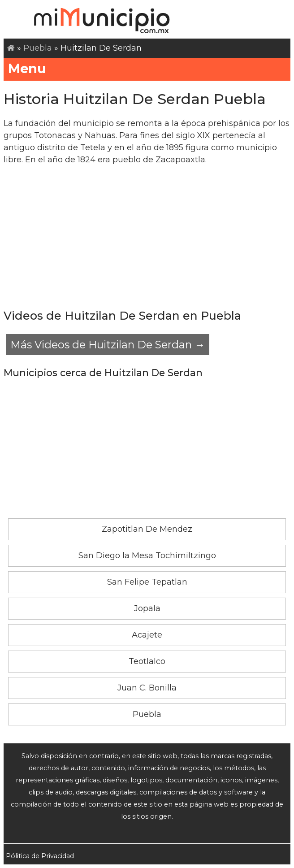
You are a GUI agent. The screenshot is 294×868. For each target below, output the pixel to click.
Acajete (147, 635)
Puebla (38, 48)
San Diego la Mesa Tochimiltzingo (147, 556)
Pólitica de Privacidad (40, 856)
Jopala (147, 608)
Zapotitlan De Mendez (147, 529)
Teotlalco (147, 661)
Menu (147, 68)
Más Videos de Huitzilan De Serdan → (108, 345)
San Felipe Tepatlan (147, 582)
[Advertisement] (147, 237)
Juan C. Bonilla (147, 688)
